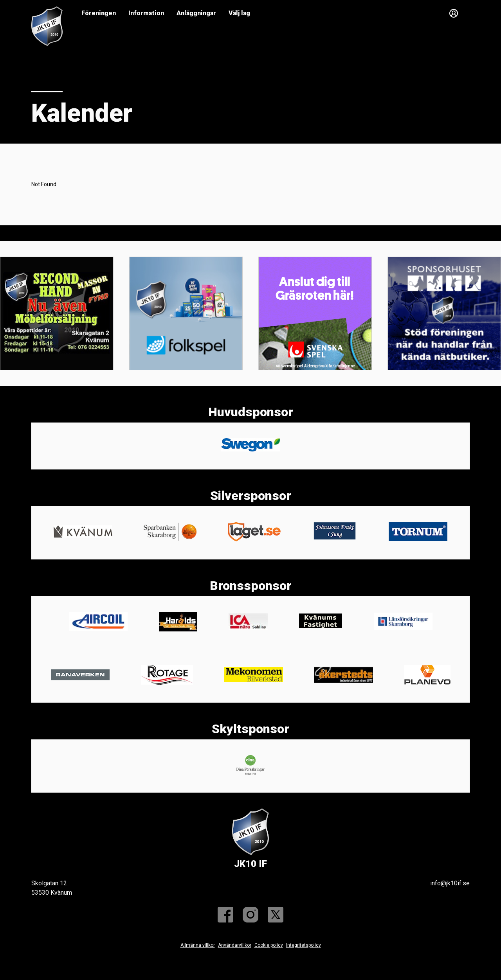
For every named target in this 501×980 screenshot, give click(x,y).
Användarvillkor (235, 945)
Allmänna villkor (198, 945)
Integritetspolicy (304, 945)
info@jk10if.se (450, 883)
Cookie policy (269, 945)
